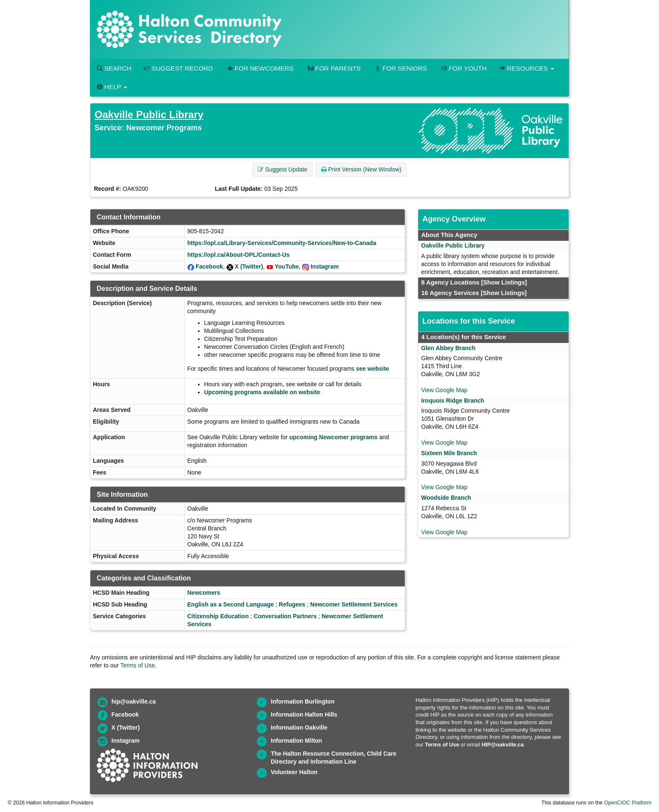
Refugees (292, 604)
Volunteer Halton (294, 772)
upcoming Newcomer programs (333, 437)
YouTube (287, 266)
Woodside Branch (446, 498)
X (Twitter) (249, 266)
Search (114, 68)
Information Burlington (303, 701)
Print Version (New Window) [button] (361, 169)
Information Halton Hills (304, 714)
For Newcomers (260, 68)
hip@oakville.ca (133, 701)
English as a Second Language (231, 604)
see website (373, 369)
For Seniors (400, 68)
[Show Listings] (504, 282)
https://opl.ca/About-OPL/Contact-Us (239, 255)
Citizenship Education (218, 616)
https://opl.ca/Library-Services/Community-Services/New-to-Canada (282, 243)
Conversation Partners (285, 616)
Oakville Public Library (149, 115)
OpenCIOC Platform (628, 803)
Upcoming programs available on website (262, 392)
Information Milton (296, 741)
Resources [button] (527, 68)
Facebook (209, 266)
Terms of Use (137, 665)
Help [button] (112, 87)
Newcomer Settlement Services (354, 604)
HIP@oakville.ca (503, 745)
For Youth (463, 68)
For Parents (333, 68)
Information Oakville (299, 728)
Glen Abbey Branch (448, 348)
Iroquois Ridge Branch (453, 401)
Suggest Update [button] (282, 169)
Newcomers (204, 593)
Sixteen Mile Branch (449, 453)
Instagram (325, 266)
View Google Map (444, 390)
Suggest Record (178, 68)
